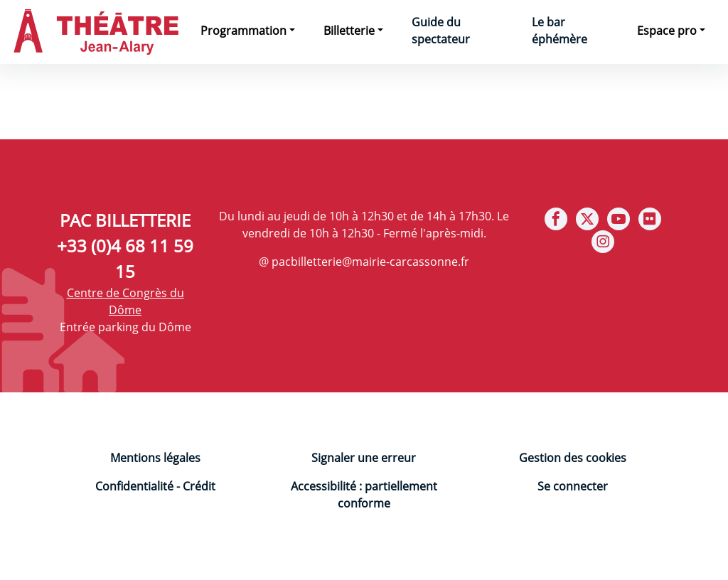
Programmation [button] (243, 31)
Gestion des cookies (573, 458)
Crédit (199, 486)
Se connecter (573, 486)
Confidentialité (134, 486)
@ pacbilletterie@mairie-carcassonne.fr (364, 262)
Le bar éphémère (560, 31)
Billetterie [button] (349, 31)
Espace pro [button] (667, 31)
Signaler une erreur (364, 458)
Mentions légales (155, 458)
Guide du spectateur (441, 31)
